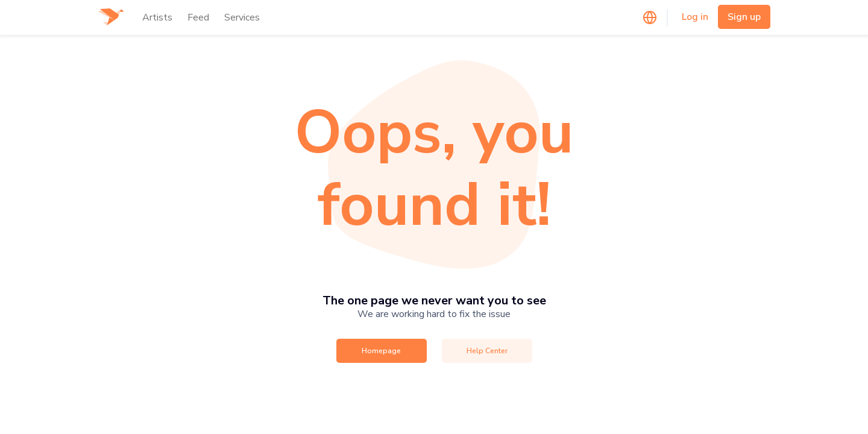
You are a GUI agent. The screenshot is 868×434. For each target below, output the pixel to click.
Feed (198, 17)
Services (242, 17)
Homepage (381, 351)
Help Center (487, 351)
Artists (157, 17)
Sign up (744, 17)
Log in (695, 17)
